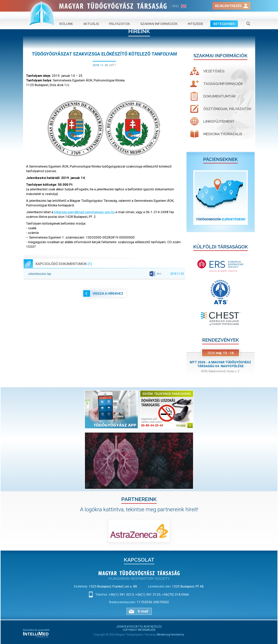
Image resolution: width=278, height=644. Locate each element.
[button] (192, 198)
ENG (176, 6)
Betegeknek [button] (224, 17)
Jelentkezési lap (106, 274)
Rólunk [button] (66, 17)
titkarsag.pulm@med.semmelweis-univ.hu (84, 212)
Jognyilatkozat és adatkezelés (139, 627)
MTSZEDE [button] (195, 17)
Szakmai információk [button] (159, 17)
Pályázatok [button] (120, 17)
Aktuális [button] (91, 17)
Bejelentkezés (228, 6)
